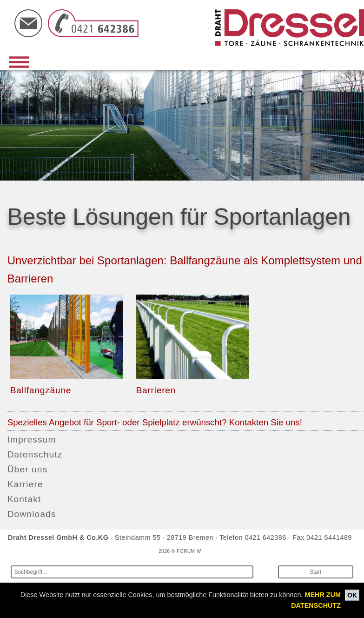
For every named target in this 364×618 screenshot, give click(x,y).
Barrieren (156, 390)
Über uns (28, 469)
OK (352, 595)
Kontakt (24, 499)
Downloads (32, 514)
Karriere (25, 484)
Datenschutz (35, 454)
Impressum (32, 440)
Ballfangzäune (41, 390)
